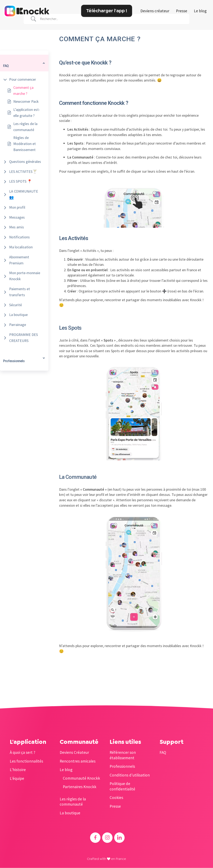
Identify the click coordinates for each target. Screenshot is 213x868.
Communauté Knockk (81, 778)
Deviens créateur (155, 11)
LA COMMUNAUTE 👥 (24, 194)
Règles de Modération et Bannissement (25, 144)
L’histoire (18, 770)
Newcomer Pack (26, 101)
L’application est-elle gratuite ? (27, 113)
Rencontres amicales (78, 761)
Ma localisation (21, 247)
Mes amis (17, 227)
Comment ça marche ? (23, 90)
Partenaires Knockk (80, 787)
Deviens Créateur (74, 752)
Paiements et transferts (20, 292)
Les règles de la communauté (25, 127)
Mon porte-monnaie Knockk (25, 276)
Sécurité (15, 305)
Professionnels (122, 766)
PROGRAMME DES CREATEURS (24, 338)
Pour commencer (23, 79)
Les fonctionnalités (26, 761)
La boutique (18, 315)
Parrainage (18, 325)
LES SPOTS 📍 (20, 181)
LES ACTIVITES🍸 (23, 171)
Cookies (116, 797)
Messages (17, 217)
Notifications (19, 237)
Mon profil (17, 207)
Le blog (200, 11)
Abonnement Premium (19, 260)
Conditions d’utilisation (130, 775)
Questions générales (25, 162)
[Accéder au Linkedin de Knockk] (119, 838)
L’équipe (17, 778)
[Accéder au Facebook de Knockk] (95, 838)
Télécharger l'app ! (107, 11)
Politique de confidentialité (122, 786)
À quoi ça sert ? (23, 752)
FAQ (163, 752)
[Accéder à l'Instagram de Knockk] (107, 838)
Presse (182, 11)
